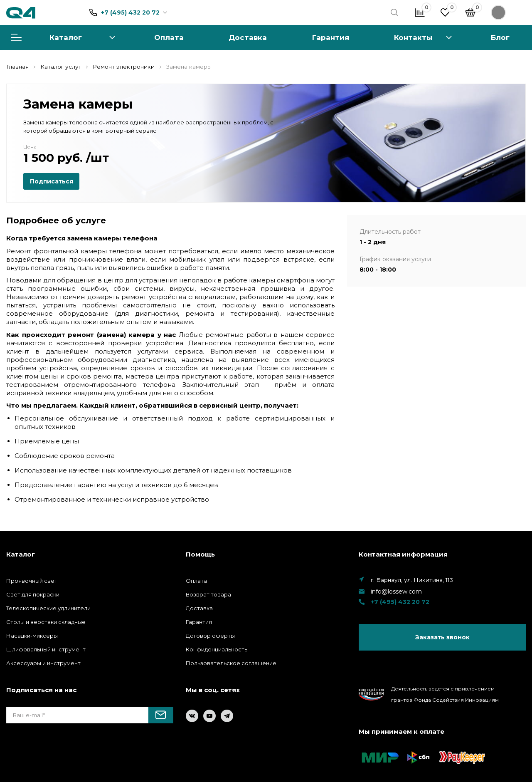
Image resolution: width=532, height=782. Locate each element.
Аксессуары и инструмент (43, 663)
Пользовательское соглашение (231, 663)
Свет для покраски (33, 594)
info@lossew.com (396, 591)
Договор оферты (210, 636)
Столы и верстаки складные (46, 622)
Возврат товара (208, 594)
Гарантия (331, 37)
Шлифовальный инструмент (46, 649)
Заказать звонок (442, 637)
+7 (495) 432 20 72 (130, 12)
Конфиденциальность (217, 649)
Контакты (413, 37)
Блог (500, 37)
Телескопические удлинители (48, 608)
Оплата (169, 37)
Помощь (200, 554)
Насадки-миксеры (32, 636)
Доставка (248, 37)
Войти (508, 12)
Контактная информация (403, 554)
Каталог (63, 37)
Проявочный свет (32, 581)
